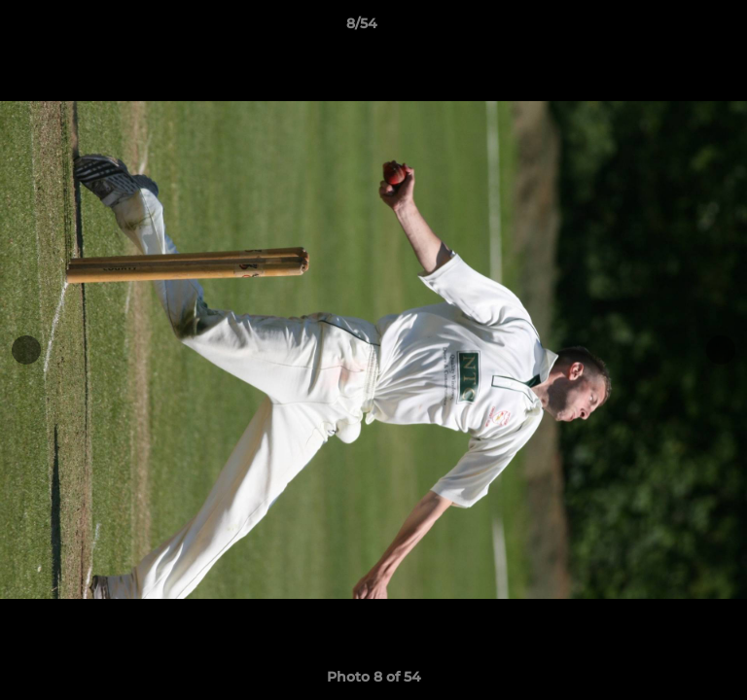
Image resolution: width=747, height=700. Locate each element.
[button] (677, 28)
